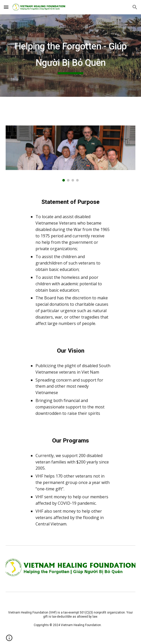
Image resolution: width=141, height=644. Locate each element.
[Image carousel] (70, 154)
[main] (70, 56)
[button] (6, 7)
